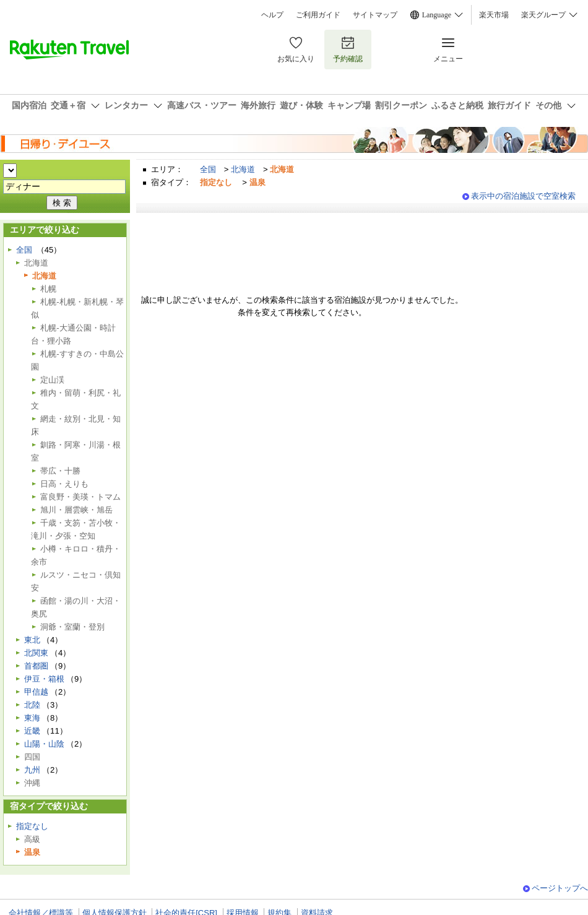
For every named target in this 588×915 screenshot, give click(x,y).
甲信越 (36, 692)
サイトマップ (375, 15)
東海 (32, 718)
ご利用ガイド (318, 15)
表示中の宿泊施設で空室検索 (523, 196)
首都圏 (36, 666)
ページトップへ (560, 888)
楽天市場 (494, 15)
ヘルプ (272, 15)
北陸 (32, 705)
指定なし (32, 826)
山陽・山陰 (44, 744)
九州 (32, 770)
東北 (32, 640)
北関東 (36, 653)
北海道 (243, 169)
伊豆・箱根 (44, 679)
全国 (208, 169)
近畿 (32, 731)
